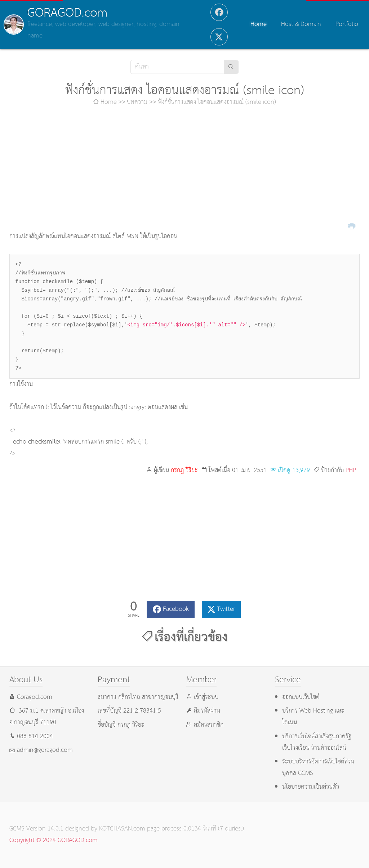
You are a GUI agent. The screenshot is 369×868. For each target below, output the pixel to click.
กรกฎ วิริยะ (184, 470)
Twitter (226, 609)
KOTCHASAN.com (122, 829)
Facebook (176, 609)
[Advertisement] (185, 169)
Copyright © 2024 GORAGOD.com (54, 840)
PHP (351, 470)
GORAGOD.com (67, 13)
